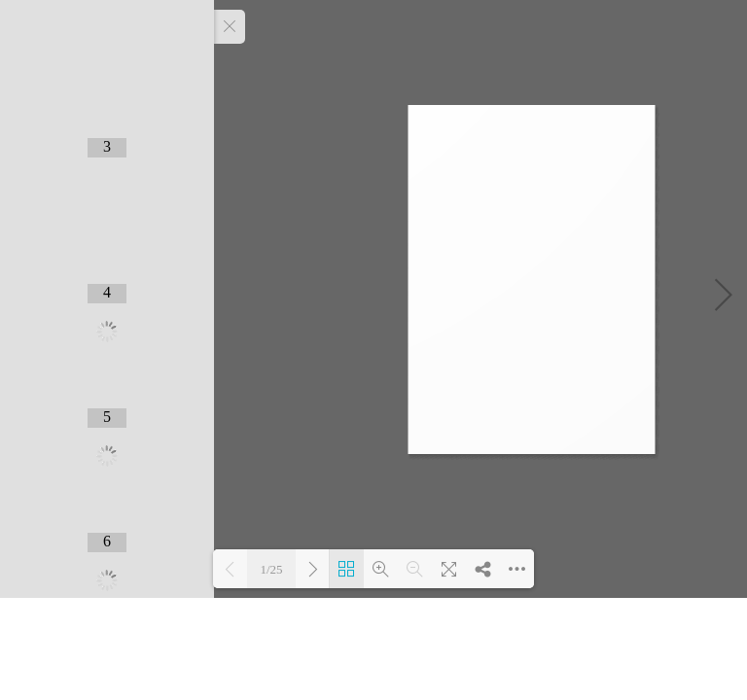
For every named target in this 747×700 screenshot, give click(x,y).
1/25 (271, 569)
